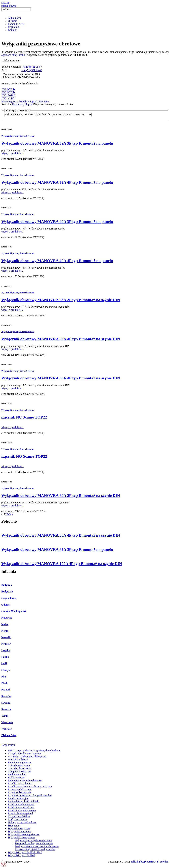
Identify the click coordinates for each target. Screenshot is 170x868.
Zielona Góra (9, 735)
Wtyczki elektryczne (19, 828)
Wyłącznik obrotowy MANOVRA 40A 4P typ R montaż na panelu (57, 261)
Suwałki (6, 703)
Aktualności (14, 18)
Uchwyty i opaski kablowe (22, 822)
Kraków (6, 644)
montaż (70, 114)
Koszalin (6, 637)
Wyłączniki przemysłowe (21, 837)
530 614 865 (8, 95)
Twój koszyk (8, 745)
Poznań (6, 690)
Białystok (7, 585)
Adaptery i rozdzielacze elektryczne (27, 757)
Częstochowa (9, 598)
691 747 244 (8, 89)
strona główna (9, 6)
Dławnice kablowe (18, 759)
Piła (4, 677)
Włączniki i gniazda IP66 (21, 855)
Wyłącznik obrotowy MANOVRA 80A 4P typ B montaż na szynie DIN (61, 378)
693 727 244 (8, 92)
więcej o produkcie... (12, 153)
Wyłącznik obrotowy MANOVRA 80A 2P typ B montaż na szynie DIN (61, 495)
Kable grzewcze (17, 777)
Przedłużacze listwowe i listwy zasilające (30, 786)
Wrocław (6, 729)
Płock (4, 683)
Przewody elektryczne (20, 789)
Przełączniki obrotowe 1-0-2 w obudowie (37, 846)
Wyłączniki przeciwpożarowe (24, 834)
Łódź (4, 663)
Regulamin (14, 27)
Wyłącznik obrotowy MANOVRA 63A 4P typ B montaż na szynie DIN (61, 339)
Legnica (6, 650)
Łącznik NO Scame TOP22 (24, 456)
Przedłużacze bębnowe (20, 783)
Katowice (7, 618)
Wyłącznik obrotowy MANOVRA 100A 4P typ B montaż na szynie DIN (62, 564)
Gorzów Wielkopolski (14, 611)
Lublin (5, 657)
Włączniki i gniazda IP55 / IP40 (25, 852)
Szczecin (6, 709)
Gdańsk (6, 605)
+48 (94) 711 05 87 (32, 67)
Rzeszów (6, 696)
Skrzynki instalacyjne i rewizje (24, 754)
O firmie (13, 21)
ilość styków (44, 114)
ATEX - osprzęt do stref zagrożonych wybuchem (34, 751)
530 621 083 (8, 98)
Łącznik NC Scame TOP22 (24, 417)
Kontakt (12, 30)
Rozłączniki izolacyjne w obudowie (34, 843)
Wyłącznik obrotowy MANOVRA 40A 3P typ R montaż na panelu (57, 221)
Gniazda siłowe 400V (20, 768)
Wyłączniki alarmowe (20, 831)
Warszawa (7, 722)
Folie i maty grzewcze (20, 762)
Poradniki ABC (16, 24)
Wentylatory (15, 825)
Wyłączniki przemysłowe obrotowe (18, 136)
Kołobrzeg (18, 104)
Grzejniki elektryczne (19, 771)
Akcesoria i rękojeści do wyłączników (35, 849)
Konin (5, 631)
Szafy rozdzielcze (17, 819)
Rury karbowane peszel (20, 813)
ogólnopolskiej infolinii (14, 55)
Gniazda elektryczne (19, 765)
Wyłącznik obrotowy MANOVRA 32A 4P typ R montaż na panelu (57, 182)
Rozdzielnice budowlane (21, 804)
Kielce (5, 624)
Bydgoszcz (7, 591)
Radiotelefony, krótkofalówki (24, 801)
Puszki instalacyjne (18, 798)
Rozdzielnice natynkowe (21, 807)
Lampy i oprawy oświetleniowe (25, 780)
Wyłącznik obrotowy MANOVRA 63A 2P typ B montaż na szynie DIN (61, 300)
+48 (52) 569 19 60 (32, 70)
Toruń (5, 716)
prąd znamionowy (14, 114)
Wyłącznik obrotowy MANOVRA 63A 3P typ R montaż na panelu (57, 549)
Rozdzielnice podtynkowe (22, 810)
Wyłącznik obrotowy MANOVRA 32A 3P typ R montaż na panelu (57, 143)
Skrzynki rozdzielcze (19, 816)
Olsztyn (6, 670)
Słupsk (28, 104)
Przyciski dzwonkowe (20, 792)
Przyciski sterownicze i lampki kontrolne (30, 795)
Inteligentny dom (17, 774)
